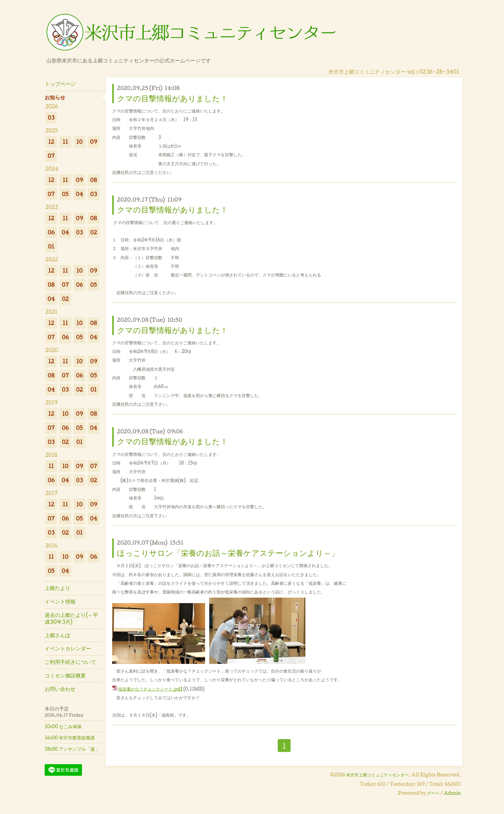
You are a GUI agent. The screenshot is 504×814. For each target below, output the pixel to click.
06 (51, 232)
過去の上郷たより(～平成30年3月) (71, 618)
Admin (452, 793)
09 (94, 142)
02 (93, 232)
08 (93, 180)
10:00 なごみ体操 (63, 726)
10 (79, 142)
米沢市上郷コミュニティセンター (378, 775)
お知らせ (55, 97)
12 (51, 142)
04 (80, 194)
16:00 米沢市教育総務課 (70, 737)
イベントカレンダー (68, 648)
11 (65, 142)
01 (51, 246)
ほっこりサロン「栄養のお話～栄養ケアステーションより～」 (228, 553)
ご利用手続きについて (70, 662)
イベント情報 (60, 601)
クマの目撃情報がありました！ (172, 98)
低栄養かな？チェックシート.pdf (150, 689)
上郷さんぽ (58, 635)
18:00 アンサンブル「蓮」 (72, 749)
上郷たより (58, 588)
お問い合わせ (60, 689)
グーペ (433, 793)
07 (51, 156)
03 (51, 118)
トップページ (60, 84)
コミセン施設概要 (65, 675)
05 (65, 194)
